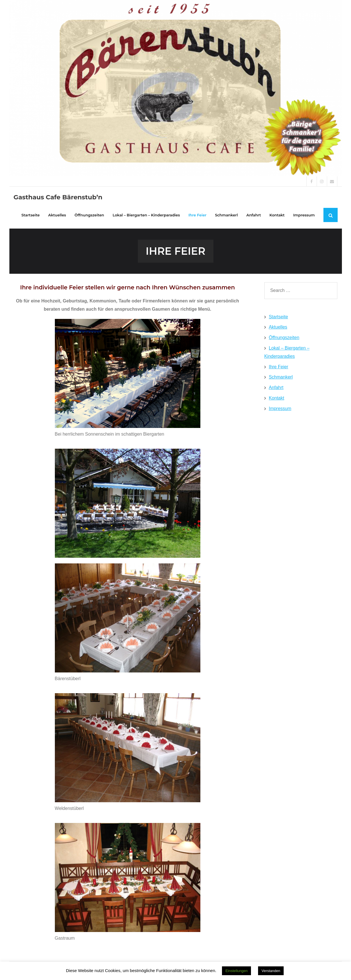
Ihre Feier (279, 367)
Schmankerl (281, 377)
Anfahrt (276, 387)
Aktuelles (278, 327)
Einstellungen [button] (236, 971)
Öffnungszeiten (284, 338)
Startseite (279, 317)
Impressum (280, 408)
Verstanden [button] (271, 971)
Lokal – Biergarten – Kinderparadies (287, 352)
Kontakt (277, 398)
